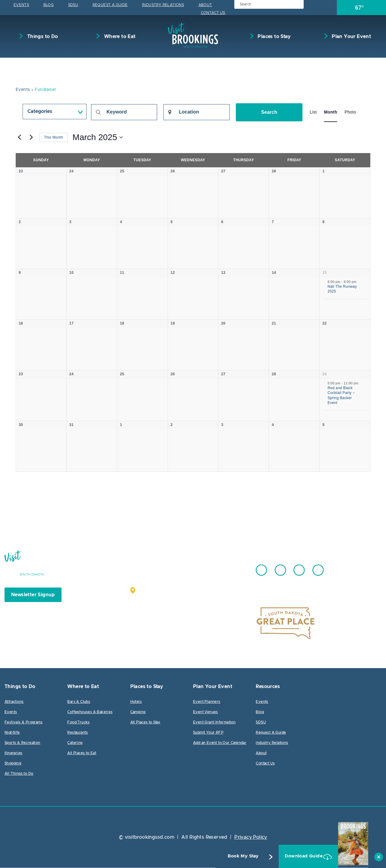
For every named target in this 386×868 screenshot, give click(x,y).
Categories (40, 112)
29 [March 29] (324, 374)
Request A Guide (110, 5)
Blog (49, 5)
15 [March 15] (324, 273)
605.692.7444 (208, 568)
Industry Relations (163, 5)
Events (21, 5)
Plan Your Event (351, 37)
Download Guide (296, 856)
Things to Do (42, 37)
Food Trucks (78, 722)
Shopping (13, 764)
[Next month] (31, 137)
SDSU (73, 5)
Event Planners (207, 702)
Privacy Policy (251, 838)
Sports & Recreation (22, 743)
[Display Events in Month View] (331, 112)
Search (269, 112)
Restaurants (78, 733)
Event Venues (206, 712)
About (205, 5)
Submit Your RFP (208, 733)
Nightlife (12, 733)
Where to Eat (119, 37)
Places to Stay (274, 37)
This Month (54, 137)
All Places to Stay (145, 722)
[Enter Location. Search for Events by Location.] (197, 112)
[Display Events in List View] (313, 112)
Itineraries (13, 753)
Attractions (14, 702)
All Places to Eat (82, 753)
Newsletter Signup (33, 595)
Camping (138, 712)
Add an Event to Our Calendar (220, 743)
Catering (75, 743)
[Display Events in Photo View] (350, 112)
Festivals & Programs (24, 722)
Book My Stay (231, 856)
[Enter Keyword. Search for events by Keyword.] (124, 112)
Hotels (136, 702)
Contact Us (213, 13)
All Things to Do (19, 774)
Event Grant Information (214, 722)
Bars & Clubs (79, 702)
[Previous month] (19, 137)
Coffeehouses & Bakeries (90, 712)
